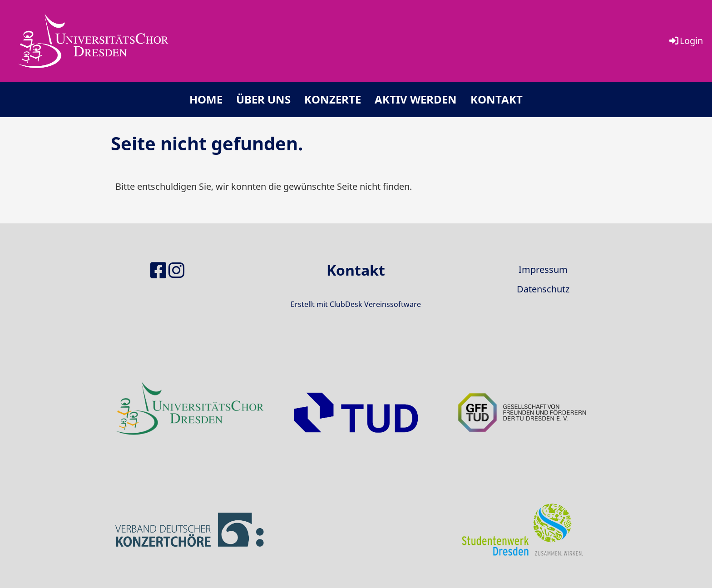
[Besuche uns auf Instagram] (176, 270)
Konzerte (333, 99)
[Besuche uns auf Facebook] (158, 270)
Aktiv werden (416, 99)
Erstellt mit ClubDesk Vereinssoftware (356, 304)
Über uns (263, 99)
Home (206, 99)
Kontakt (497, 99)
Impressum (543, 269)
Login (685, 41)
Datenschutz (543, 289)
